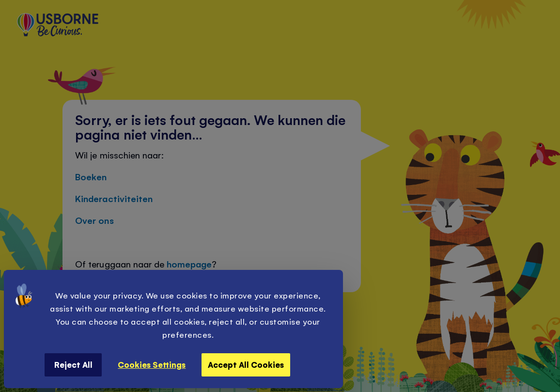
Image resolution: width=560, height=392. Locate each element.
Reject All (73, 364)
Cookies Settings (152, 364)
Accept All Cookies (246, 364)
